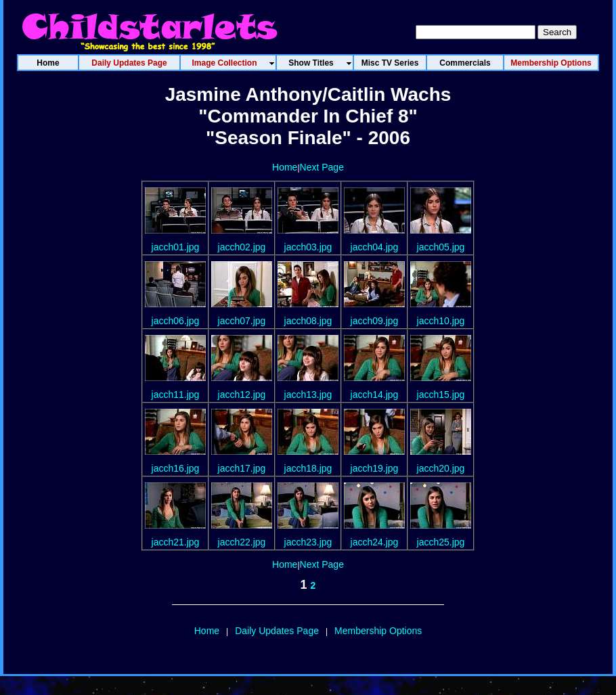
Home (285, 167)
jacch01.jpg (176, 247)
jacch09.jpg (375, 321)
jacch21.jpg (176, 542)
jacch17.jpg (242, 468)
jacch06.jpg (176, 321)
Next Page (322, 167)
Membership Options (378, 631)
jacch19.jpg (375, 468)
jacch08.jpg (308, 321)
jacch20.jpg (441, 468)
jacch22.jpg (242, 542)
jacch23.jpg (308, 542)
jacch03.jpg (308, 247)
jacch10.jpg (441, 321)
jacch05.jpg (441, 247)
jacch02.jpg (242, 247)
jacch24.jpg (375, 542)
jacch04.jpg (375, 247)
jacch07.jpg (242, 321)
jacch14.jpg (375, 395)
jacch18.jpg (308, 468)
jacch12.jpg (242, 395)
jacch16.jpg (176, 468)
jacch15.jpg (441, 395)
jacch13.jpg (308, 395)
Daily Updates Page (277, 631)
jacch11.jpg (176, 395)
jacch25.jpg (441, 542)
